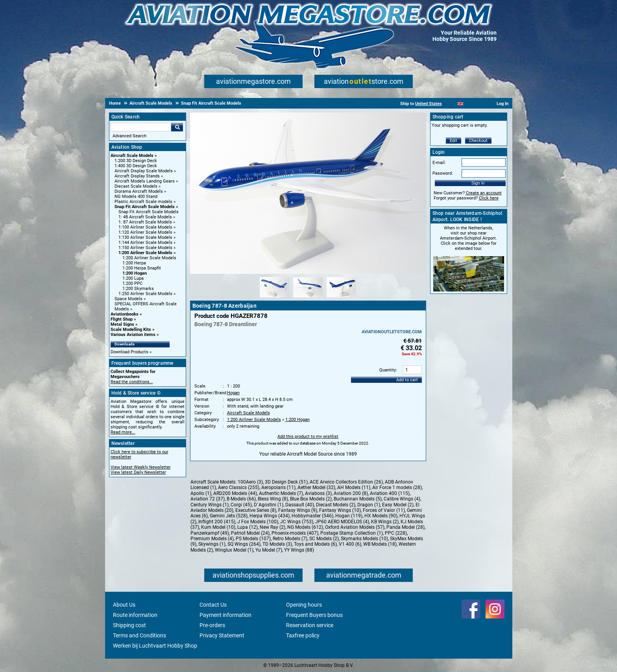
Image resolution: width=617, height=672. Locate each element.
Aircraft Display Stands (137, 176)
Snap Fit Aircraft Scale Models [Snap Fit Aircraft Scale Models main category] (149, 212)
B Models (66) (241, 499)
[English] (461, 104)
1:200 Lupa (133, 278)
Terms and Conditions (139, 635)
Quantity (388, 370)
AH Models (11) (354, 487)
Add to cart (407, 380)
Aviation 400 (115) (390, 493)
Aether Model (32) (316, 487)
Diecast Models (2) (336, 505)
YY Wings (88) (299, 550)
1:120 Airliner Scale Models (145, 232)
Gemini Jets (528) (229, 516)
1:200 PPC (132, 283)
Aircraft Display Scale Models (144, 171)
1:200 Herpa (134, 263)
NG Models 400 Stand (136, 197)
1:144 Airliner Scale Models (145, 243)
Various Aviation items (133, 335)
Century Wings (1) (210, 505)
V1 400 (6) (350, 544)
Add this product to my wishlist (308, 437)
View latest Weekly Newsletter (141, 467)
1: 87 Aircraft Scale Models (145, 222)
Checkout (478, 141)
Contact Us (213, 605)
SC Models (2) (324, 539)
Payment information (225, 615)
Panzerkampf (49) (210, 533)
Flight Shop (122, 319)
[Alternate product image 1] (274, 298)
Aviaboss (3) (318, 493)
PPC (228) (396, 533)
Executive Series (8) (256, 510)
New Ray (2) (272, 527)
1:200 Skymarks (138, 289)
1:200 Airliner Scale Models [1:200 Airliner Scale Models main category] (149, 258)
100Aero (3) (250, 482)
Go (177, 127)
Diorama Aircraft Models (139, 191)
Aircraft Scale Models (132, 156)
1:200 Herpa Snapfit (142, 268)
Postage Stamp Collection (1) (352, 533)
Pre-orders (212, 625)
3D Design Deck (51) (286, 482)
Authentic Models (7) (281, 493)
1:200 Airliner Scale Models (145, 253)
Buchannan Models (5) (358, 499)
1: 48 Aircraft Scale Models (145, 217)
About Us (124, 605)
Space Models (128, 299)
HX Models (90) (381, 516)
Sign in (478, 183)
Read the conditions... (132, 382)
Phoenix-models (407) (295, 533)
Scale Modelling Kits (131, 330)
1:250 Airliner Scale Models (145, 294)
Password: (443, 173)
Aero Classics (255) (239, 487)
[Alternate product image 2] (308, 298)
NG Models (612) (305, 527)
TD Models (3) (277, 544)
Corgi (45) (241, 505)
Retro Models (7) (290, 539)
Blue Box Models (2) (311, 499)
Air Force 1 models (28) (397, 487)
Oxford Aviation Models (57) (355, 527)
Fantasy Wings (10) (340, 510)
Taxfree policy (303, 635)
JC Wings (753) (297, 522)
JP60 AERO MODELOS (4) (342, 522)
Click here (489, 198)
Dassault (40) (300, 505)
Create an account (484, 193)
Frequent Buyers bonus (314, 615)
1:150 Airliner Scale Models (145, 248)
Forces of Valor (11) (384, 510)
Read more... (123, 432)
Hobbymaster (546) (312, 516)
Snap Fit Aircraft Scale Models (145, 207)
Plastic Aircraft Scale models (143, 202)
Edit (454, 141)
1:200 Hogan (135, 273)
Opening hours (304, 605)
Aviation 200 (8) (351, 493)
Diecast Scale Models (136, 186)
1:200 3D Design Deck (136, 161)
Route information (135, 615)
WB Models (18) (380, 544)
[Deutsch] (480, 104)
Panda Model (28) (405, 527)
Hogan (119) (349, 516)
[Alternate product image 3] (341, 298)
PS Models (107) (253, 539)
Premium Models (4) (212, 539)
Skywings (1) (212, 544)
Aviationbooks (125, 314)
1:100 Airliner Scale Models (145, 227)
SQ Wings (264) (244, 544)
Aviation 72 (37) (208, 499)
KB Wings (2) (385, 522)
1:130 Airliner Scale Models (145, 237)
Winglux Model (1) (234, 550)
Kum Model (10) (218, 527)
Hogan (233, 393)
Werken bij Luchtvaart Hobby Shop (155, 646)
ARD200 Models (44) (235, 493)
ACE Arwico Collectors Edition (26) (346, 482)
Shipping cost (129, 625)
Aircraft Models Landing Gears (145, 181)
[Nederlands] (451, 104)
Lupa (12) (248, 527)
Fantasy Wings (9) (298, 510)
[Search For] (141, 127)
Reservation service (310, 625)
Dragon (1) (369, 505)
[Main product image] (308, 272)
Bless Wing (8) (273, 499)
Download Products (129, 352)
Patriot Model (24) (250, 533)
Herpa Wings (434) (270, 516)
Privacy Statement (222, 635)
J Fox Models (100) (258, 522)
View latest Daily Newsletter (138, 472)
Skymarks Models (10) (364, 539)
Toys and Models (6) (315, 544)
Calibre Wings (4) (402, 499)
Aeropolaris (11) (278, 487)
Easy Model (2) (398, 505)
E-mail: (439, 163)
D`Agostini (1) (269, 505)
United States (429, 104)
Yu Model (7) (269, 550)
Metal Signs (122, 324)
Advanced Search (129, 136)
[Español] (470, 104)
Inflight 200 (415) (217, 522)
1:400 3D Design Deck (136, 166)
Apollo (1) (201, 493)
